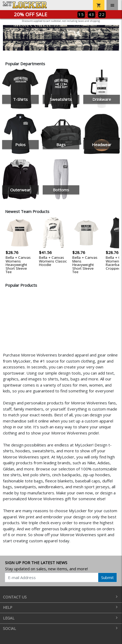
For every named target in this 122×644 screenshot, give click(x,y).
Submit (107, 577)
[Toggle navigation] (112, 5)
